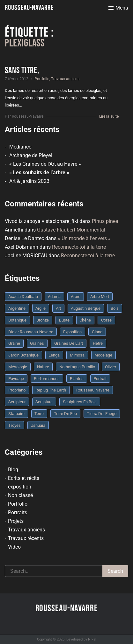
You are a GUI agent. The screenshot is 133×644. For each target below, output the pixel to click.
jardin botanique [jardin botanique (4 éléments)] (23, 355)
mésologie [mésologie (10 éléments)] (18, 367)
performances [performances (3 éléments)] (47, 379)
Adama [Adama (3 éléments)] (54, 297)
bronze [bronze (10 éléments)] (43, 320)
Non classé (20, 495)
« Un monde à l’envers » (84, 238)
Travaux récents (26, 538)
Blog (13, 470)
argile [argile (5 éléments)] (41, 308)
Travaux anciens (65, 79)
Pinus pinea (105, 221)
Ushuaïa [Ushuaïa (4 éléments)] (38, 425)
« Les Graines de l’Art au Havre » (45, 164)
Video (14, 547)
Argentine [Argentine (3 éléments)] (17, 308)
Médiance (20, 147)
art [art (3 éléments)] (58, 308)
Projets (16, 521)
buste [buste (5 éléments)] (64, 320)
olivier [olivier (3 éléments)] (111, 367)
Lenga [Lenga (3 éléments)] (54, 355)
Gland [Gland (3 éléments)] (97, 332)
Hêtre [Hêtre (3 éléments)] (98, 343)
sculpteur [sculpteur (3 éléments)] (17, 402)
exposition (20, 487)
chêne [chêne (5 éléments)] (85, 320)
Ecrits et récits (24, 478)
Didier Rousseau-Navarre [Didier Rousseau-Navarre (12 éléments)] (31, 332)
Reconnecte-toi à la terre (79, 247)
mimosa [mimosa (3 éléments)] (77, 355)
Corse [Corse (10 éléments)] (106, 320)
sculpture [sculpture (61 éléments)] (44, 402)
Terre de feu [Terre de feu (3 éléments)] (65, 414)
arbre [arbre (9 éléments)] (76, 297)
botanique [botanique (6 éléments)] (17, 320)
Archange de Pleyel (31, 155)
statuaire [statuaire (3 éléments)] (16, 414)
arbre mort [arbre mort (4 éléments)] (100, 297)
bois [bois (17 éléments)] (115, 308)
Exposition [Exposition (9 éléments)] (72, 332)
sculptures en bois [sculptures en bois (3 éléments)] (80, 402)
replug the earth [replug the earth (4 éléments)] (51, 390)
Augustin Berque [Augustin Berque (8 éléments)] (86, 308)
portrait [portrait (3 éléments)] (100, 379)
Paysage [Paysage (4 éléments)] (16, 379)
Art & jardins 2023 (29, 181)
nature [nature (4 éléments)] (43, 367)
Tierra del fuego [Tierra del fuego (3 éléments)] (102, 414)
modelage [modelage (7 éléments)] (103, 355)
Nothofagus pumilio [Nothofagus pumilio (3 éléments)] (77, 367)
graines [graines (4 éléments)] (37, 343)
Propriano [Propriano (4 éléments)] (17, 390)
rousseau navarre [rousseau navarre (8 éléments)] (93, 390)
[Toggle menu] (118, 8)
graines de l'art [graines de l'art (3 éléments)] (69, 343)
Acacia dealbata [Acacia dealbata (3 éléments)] (23, 297)
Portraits (18, 512)
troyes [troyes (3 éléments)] (15, 425)
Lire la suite (109, 116)
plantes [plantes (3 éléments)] (77, 379)
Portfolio (42, 79)
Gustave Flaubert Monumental (71, 230)
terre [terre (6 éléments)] (39, 414)
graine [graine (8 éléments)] (14, 343)
